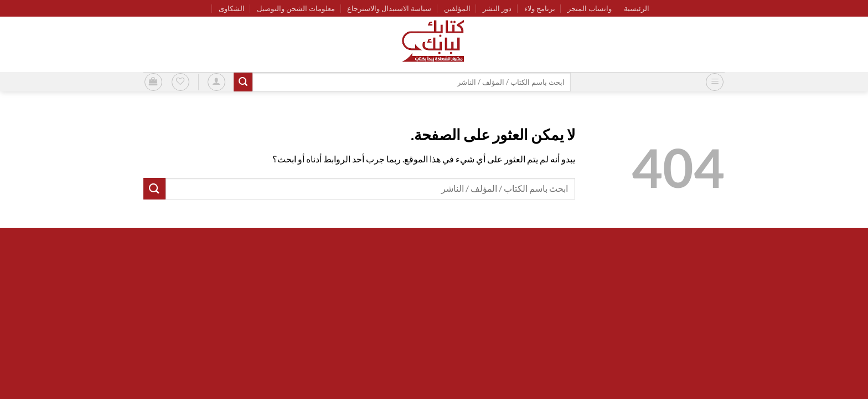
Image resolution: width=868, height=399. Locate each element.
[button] (715, 82)
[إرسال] (243, 82)
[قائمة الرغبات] (180, 82)
